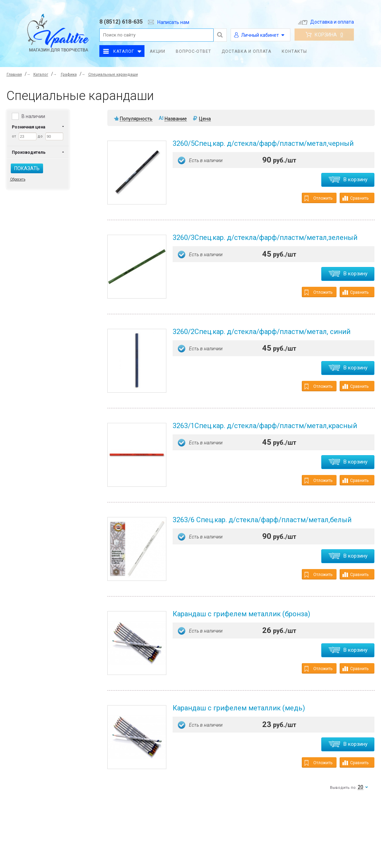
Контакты (294, 51)
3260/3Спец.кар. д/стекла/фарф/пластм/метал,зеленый (265, 237)
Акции (158, 51)
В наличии (33, 116)
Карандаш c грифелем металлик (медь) (239, 708)
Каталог (124, 51)
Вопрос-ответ (193, 51)
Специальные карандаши (113, 74)
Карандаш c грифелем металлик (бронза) (241, 614)
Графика (69, 74)
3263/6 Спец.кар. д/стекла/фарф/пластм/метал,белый (262, 520)
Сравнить (355, 198)
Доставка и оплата (326, 22)
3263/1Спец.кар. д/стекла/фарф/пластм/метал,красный (265, 426)
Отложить (318, 198)
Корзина (324, 35)
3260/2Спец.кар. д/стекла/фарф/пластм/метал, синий (262, 332)
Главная (14, 74)
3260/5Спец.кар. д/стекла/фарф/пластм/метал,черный (263, 143)
